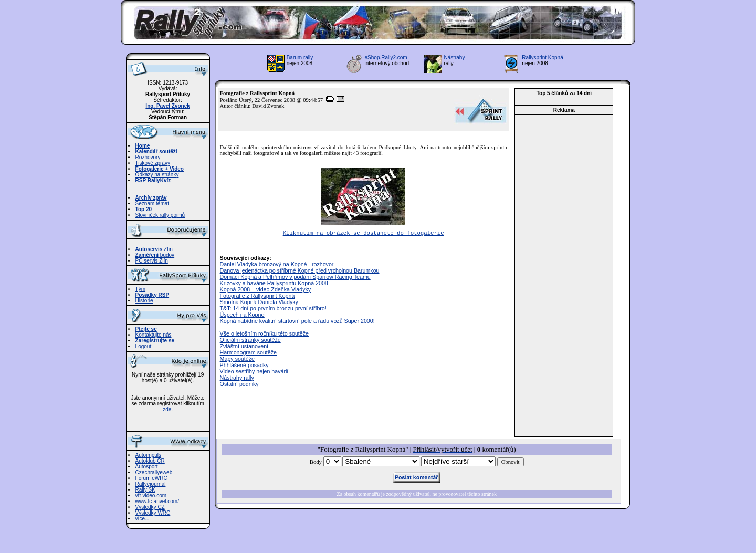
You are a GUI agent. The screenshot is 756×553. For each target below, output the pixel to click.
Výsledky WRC (153, 513)
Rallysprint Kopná (542, 58)
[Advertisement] (564, 276)
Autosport (147, 467)
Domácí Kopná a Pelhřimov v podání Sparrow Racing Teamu (295, 278)
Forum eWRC (151, 478)
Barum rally (300, 58)
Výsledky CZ (150, 507)
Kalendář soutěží (156, 152)
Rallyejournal (151, 484)
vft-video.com (151, 495)
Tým (140, 289)
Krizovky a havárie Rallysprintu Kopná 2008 (274, 284)
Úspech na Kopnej (243, 316)
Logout (144, 346)
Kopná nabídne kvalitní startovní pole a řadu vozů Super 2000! (297, 322)
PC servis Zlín (152, 261)
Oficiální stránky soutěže (250, 341)
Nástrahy (454, 58)
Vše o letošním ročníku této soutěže (264, 335)
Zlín (154, 249)
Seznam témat (152, 204)
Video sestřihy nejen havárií (254, 372)
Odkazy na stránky (157, 175)
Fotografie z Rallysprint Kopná (258, 297)
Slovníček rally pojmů (160, 215)
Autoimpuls (148, 455)
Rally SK (145, 490)
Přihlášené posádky (244, 366)
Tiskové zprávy (153, 163)
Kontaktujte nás (154, 335)
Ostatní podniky (239, 385)
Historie (144, 301)
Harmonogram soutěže (248, 353)
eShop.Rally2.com (386, 58)
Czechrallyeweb (154, 472)
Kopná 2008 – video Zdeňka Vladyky (266, 290)
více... (143, 519)
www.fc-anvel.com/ (157, 501)
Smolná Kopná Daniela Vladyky (259, 303)
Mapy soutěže (237, 360)
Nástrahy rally (237, 379)
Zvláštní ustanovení (244, 347)
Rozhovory (148, 157)
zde (167, 409)
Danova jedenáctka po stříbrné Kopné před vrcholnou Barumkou (300, 272)
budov (155, 255)
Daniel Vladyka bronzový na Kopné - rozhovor (277, 265)
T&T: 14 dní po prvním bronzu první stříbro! (273, 309)
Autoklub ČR (150, 461)
